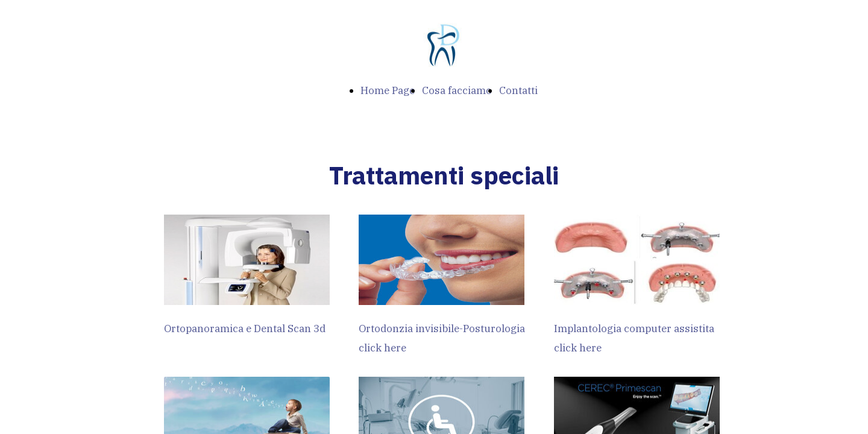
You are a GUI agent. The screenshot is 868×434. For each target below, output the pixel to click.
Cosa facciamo (457, 90)
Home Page (388, 90)
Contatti (518, 90)
